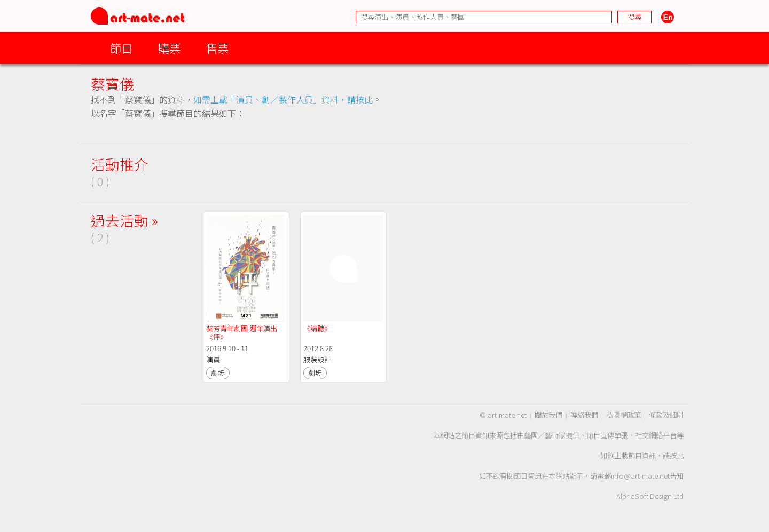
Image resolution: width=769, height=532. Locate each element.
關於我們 (548, 415)
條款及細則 (666, 415)
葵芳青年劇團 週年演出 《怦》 (242, 333)
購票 (169, 48)
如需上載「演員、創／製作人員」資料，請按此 (283, 99)
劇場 (218, 373)
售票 (217, 48)
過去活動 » (124, 220)
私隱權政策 (623, 415)
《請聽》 (317, 328)
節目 (121, 48)
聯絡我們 (584, 415)
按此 (677, 455)
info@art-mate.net (640, 476)
